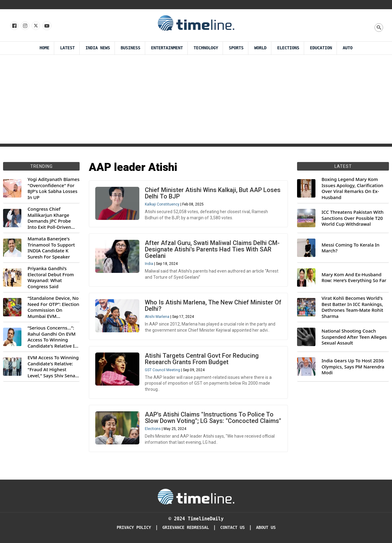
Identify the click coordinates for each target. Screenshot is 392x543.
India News (98, 48)
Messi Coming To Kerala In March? (351, 248)
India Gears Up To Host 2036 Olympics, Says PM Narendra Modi (353, 367)
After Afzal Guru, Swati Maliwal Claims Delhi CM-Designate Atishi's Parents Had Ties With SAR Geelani (212, 249)
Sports (236, 48)
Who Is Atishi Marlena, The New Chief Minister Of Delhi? (213, 305)
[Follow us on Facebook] (14, 26)
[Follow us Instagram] (25, 26)
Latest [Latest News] (67, 48)
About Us (266, 528)
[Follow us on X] (35, 26)
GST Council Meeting (162, 370)
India (149, 264)
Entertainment (167, 48)
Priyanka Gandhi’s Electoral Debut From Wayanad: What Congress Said (51, 277)
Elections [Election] (288, 48)
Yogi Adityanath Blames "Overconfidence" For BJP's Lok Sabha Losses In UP (53, 188)
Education (321, 48)
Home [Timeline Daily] (44, 48)
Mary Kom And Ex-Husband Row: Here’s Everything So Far (354, 278)
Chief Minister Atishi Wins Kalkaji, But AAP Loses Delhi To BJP (213, 193)
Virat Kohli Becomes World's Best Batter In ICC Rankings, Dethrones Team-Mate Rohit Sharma (352, 307)
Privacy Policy (134, 528)
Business (130, 48)
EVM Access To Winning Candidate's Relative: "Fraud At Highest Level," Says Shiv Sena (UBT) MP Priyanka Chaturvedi (53, 367)
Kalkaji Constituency (162, 204)
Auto (348, 48)
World (260, 48)
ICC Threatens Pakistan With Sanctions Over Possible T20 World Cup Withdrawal (352, 218)
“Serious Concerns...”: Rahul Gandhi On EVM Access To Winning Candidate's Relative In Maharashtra (53, 337)
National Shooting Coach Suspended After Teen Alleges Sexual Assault (354, 337)
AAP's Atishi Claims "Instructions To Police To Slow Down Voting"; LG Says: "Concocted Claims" (213, 418)
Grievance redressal (186, 528)
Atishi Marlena (157, 317)
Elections (153, 429)
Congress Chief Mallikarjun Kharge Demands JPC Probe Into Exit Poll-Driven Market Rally (49, 218)
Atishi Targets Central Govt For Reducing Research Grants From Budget (202, 359)
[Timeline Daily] (196, 496)
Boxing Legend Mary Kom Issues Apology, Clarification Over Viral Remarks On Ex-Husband (352, 188)
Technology (206, 48)
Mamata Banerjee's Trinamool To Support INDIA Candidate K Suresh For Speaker (51, 248)
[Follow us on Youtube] (46, 26)
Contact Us (232, 528)
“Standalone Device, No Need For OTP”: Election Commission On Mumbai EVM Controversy (53, 307)
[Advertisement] (196, 101)
